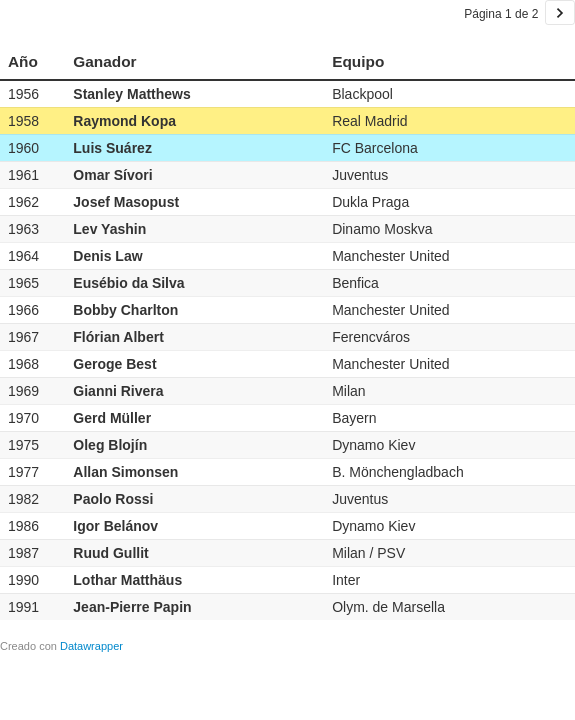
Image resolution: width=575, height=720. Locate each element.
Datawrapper (91, 646)
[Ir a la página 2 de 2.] (560, 12)
